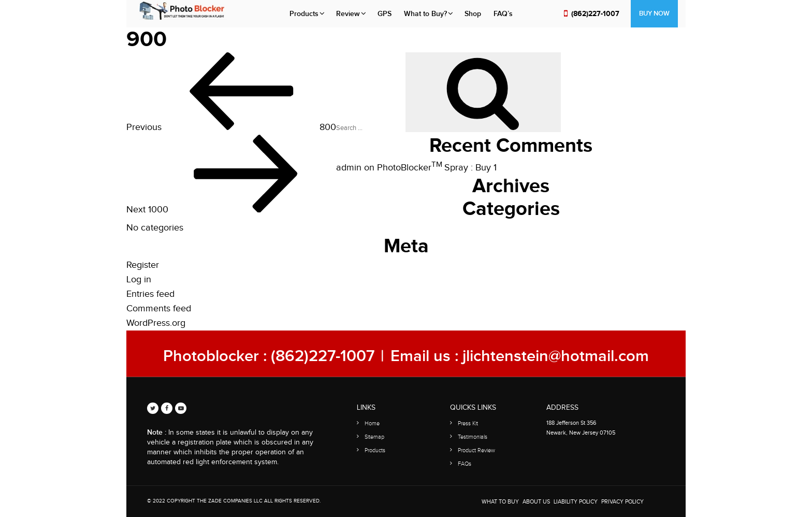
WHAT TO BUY (500, 502)
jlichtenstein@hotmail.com (556, 356)
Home (372, 423)
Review (348, 14)
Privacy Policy (622, 502)
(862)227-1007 (595, 14)
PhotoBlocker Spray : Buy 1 (437, 168)
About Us (536, 502)
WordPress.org (156, 323)
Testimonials (473, 437)
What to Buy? (425, 14)
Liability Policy (576, 502)
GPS (385, 14)
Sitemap (374, 437)
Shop (473, 14)
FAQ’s (503, 14)
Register (143, 265)
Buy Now (654, 13)
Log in (139, 279)
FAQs (465, 464)
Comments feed (159, 308)
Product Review (476, 450)
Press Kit (468, 423)
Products (304, 14)
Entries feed (150, 294)
